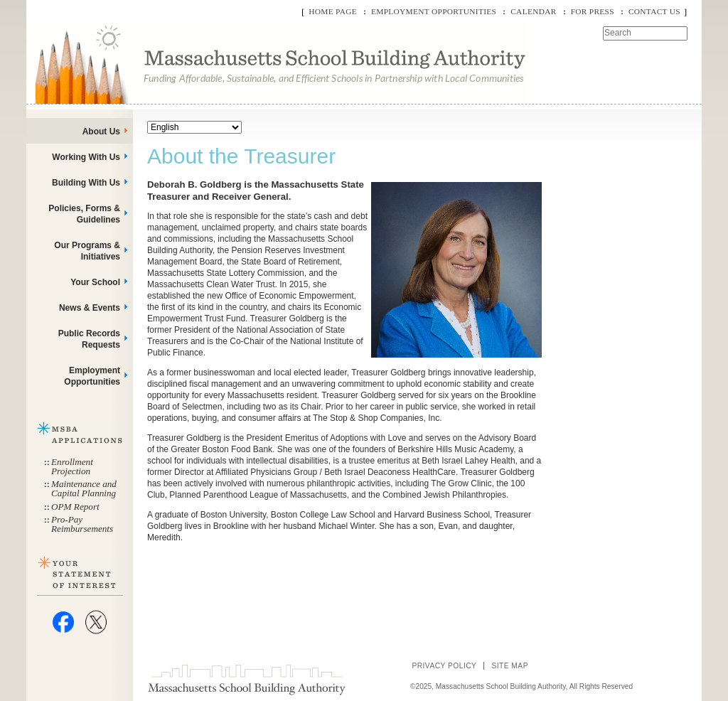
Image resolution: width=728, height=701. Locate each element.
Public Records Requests (89, 339)
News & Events (90, 308)
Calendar (533, 11)
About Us (101, 132)
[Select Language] (194, 127)
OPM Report (75, 507)
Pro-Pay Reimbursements (82, 524)
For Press (593, 11)
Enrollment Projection (72, 466)
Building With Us (86, 183)
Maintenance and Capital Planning (84, 488)
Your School (95, 282)
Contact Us (654, 11)
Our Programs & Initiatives (87, 251)
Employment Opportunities (434, 11)
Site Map (510, 666)
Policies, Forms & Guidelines (84, 214)
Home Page (333, 11)
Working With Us (86, 157)
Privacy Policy (444, 666)
